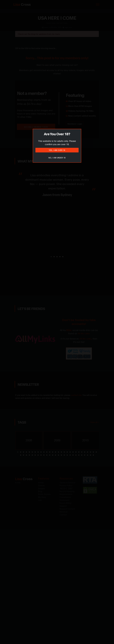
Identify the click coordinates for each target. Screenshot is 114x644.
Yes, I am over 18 (57, 150)
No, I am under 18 (57, 158)
